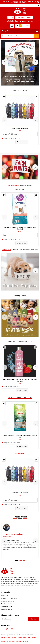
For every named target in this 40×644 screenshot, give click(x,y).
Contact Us (5, 595)
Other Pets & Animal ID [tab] (31, 249)
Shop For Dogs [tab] (6, 249)
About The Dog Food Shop (9, 638)
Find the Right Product (8, 601)
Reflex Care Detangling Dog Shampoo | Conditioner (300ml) (20, 380)
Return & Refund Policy (8, 641)
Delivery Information (22, 641)
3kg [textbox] (4, 235)
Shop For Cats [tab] (17, 249)
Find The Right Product (24, 17)
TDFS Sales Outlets (7, 607)
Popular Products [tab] (13, 186)
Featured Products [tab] (26, 186)
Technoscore (12, 635)
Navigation (6, 31)
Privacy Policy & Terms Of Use (27, 638)
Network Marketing (7, 609)
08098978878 (26, 21)
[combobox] (20, 134)
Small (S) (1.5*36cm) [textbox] (11, 134)
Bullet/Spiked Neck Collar (20, 128)
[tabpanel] (20, 272)
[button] (17, 560)
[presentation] (4, 62)
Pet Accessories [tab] (20, 454)
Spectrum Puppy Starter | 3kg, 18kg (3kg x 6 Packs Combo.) (20, 228)
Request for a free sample (9, 598)
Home (11, 17)
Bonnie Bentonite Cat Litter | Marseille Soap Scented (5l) (20, 436)
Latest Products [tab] (20, 189)
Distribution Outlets (7, 604)
